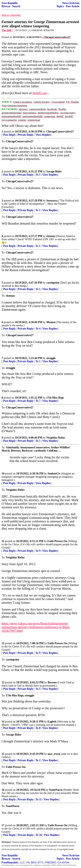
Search (16, 6)
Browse (6, 6)
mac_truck (54, 754)
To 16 (39, 835)
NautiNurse (56, 790)
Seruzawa (52, 201)
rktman (51, 236)
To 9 (38, 551)
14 (3, 722)
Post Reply (9, 135)
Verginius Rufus (56, 438)
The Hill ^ (7, 30)
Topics (60, 6)
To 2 (38, 760)
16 (3, 790)
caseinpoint (53, 283)
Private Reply (26, 135)
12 (3, 643)
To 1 (38, 175)
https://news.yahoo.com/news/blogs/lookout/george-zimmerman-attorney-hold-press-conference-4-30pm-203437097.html (36, 627)
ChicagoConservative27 (60, 132)
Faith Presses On (57, 541)
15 (3, 754)
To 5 (38, 689)
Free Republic (10, 3)
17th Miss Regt (55, 398)
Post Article (73, 6)
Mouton (51, 322)
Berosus (52, 682)
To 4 (38, 329)
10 (3, 474)
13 (3, 682)
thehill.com (40, 93)
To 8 (38, 728)
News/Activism (71, 3)
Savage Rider (54, 171)
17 (3, 825)
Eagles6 (52, 722)
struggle (51, 358)
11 (3, 541)
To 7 (38, 401)
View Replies (43, 135)
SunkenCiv (54, 474)
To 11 (39, 799)
